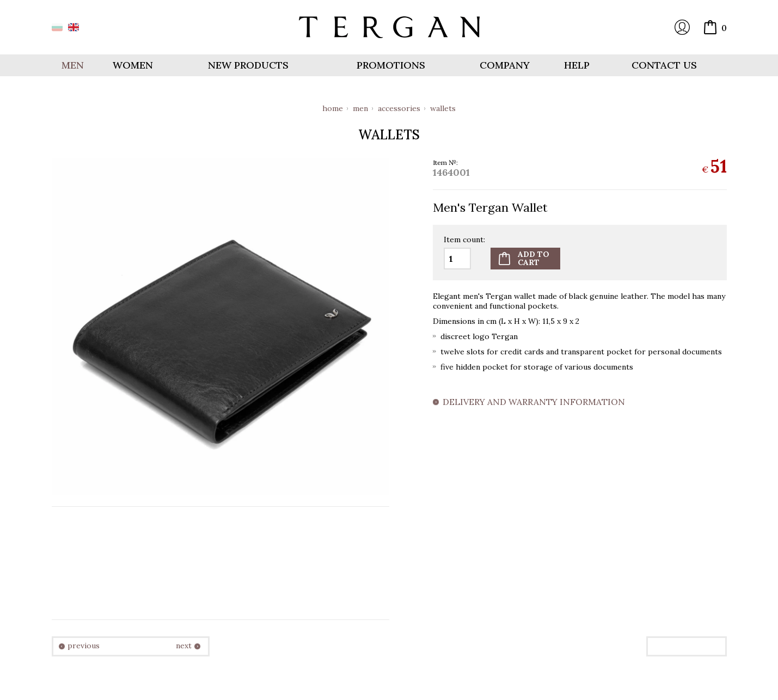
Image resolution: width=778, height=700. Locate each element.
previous (84, 646)
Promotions (391, 65)
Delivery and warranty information (534, 402)
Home (333, 108)
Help (577, 65)
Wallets (443, 108)
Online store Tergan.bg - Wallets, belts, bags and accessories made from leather (389, 27)
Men (360, 108)
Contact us (664, 65)
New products (248, 65)
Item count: (464, 240)
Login (682, 27)
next (184, 646)
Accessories (399, 108)
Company (505, 65)
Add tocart (534, 258)
